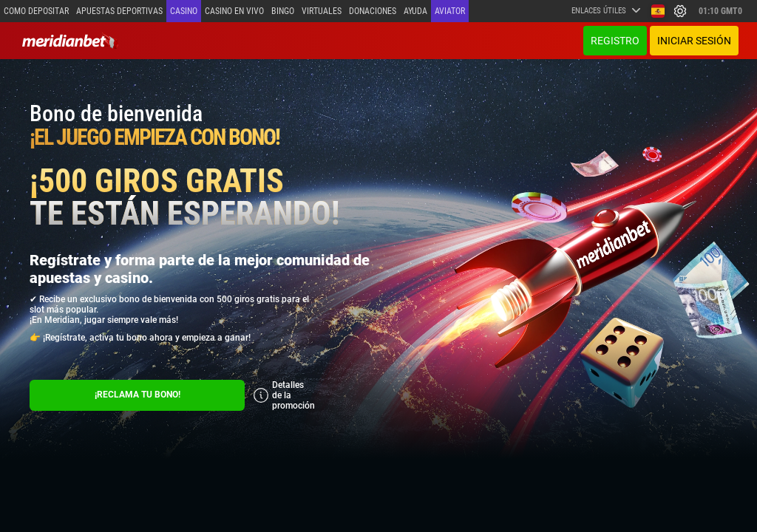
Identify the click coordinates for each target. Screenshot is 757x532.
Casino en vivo (234, 11)
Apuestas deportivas (119, 11)
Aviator (450, 11)
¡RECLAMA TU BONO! (138, 395)
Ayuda (415, 11)
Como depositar (36, 11)
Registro (615, 41)
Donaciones (373, 11)
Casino (184, 11)
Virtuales (322, 11)
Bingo (283, 11)
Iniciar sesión (694, 41)
